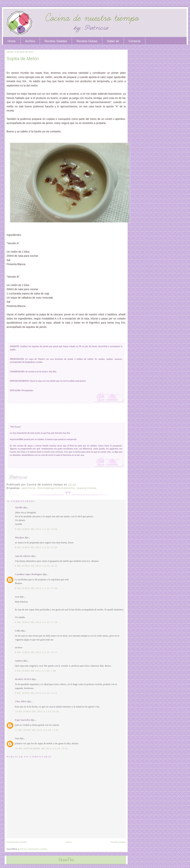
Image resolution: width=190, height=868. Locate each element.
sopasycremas (87, 488)
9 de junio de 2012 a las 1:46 (35, 671)
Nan (17, 738)
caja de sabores (23, 556)
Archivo (30, 41)
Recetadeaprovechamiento (56, 488)
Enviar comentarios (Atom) (34, 849)
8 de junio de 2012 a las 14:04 (36, 529)
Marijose (20, 537)
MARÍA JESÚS (23, 679)
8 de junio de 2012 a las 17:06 (36, 588)
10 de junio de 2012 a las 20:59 (37, 711)
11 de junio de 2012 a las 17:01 (37, 730)
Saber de (113, 41)
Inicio (69, 842)
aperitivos (29, 488)
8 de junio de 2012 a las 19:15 (36, 652)
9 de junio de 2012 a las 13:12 (36, 693)
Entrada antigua (118, 842)
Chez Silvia (21, 701)
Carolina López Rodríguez (29, 574)
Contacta (134, 41)
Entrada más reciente (17, 842)
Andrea (19, 661)
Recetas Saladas (56, 41)
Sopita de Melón (23, 59)
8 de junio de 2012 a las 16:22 (36, 566)
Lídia (18, 631)
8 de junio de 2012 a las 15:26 (36, 547)
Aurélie (19, 507)
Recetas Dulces (87, 41)
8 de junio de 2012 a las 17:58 (36, 622)
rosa (17, 597)
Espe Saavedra (23, 720)
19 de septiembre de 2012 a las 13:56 (41, 748)
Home (12, 41)
